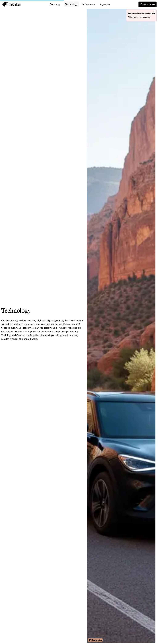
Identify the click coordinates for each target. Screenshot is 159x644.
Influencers (89, 4)
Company (55, 4)
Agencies (105, 4)
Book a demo (148, 4)
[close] (154, 11)
